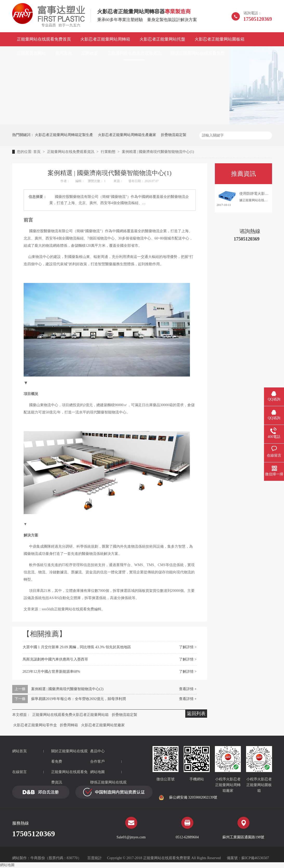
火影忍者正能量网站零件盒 (35, 725)
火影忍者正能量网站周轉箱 (105, 39)
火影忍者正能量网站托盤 (162, 39)
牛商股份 (38, 858)
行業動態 (109, 152)
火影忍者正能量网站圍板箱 (220, 39)
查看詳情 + (188, 689)
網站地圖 (97, 772)
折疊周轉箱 (69, 725)
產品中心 (97, 751)
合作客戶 (97, 762)
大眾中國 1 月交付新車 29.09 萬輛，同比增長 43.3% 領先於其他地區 (77, 647)
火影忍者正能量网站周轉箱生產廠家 (127, 135)
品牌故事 (90, 53)
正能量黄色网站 (31, 53)
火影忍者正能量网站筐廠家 (103, 725)
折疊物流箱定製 (174, 135)
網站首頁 (19, 751)
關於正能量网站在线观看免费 (69, 756)
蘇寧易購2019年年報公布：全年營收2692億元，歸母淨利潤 (78, 699)
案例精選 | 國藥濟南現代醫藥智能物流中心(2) (67, 689)
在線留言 (19, 772)
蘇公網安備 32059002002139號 (188, 798)
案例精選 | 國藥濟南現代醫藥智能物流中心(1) (158, 152)
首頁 (37, 152)
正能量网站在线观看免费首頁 (44, 39)
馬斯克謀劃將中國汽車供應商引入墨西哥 (55, 659)
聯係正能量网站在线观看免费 (198, 53)
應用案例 (64, 53)
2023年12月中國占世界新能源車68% (51, 672)
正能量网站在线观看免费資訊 (69, 777)
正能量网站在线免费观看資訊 (134, 53)
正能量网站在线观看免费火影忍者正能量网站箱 (70, 715)
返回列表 (196, 714)
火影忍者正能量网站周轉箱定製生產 (64, 135)
